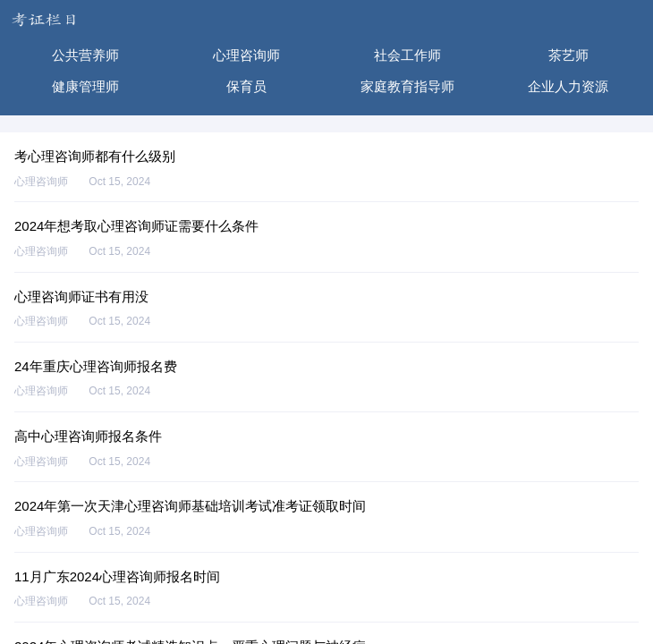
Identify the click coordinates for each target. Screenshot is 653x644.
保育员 (246, 86)
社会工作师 (407, 55)
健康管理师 (85, 86)
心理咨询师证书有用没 (81, 297)
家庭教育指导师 (407, 86)
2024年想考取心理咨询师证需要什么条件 (136, 226)
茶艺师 (568, 55)
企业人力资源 (568, 86)
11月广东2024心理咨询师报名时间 (117, 576)
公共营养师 (85, 55)
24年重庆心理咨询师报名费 (96, 366)
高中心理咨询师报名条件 (88, 436)
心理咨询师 (246, 55)
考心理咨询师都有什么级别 (95, 156)
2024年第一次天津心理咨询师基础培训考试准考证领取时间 (190, 506)
